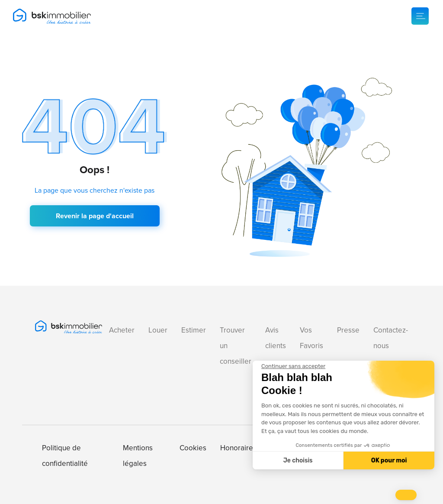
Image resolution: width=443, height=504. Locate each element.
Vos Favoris (311, 338)
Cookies (193, 448)
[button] (406, 495)
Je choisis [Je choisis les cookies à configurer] (298, 460)
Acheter (122, 330)
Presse (348, 330)
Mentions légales (138, 456)
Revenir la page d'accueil (95, 216)
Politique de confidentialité (65, 456)
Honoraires (238, 448)
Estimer (194, 330)
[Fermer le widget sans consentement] (293, 366)
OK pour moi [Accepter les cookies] (389, 460)
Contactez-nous (391, 338)
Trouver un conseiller (236, 346)
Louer (158, 330)
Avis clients (276, 338)
